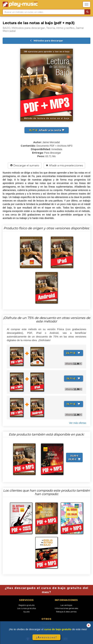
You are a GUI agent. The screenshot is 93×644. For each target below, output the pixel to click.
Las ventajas (66, 605)
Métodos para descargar (46, 41)
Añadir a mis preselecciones (64, 166)
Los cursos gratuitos (27, 608)
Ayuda (26, 612)
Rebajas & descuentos (66, 612)
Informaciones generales (66, 608)
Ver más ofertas (78, 423)
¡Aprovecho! (46, 637)
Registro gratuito (27, 605)
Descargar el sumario (25, 166)
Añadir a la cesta (47, 130)
